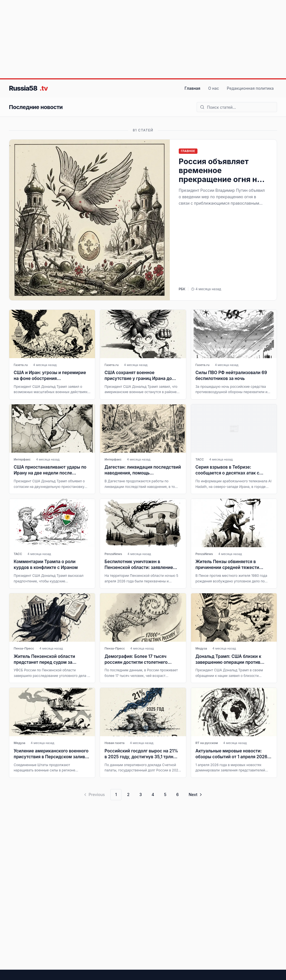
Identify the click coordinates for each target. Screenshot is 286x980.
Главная (192, 88)
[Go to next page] (195, 795)
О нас (214, 88)
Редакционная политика (250, 88)
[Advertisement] (143, 39)
